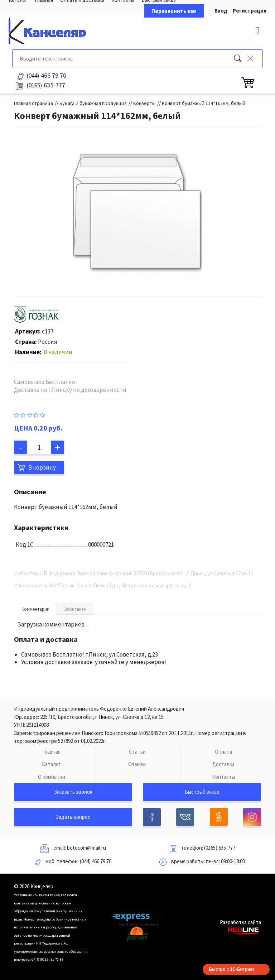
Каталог (51, 764)
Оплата (223, 752)
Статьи (137, 752)
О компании (52, 777)
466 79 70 (46, 76)
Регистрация (250, 11)
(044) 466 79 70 (96, 861)
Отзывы (137, 764)
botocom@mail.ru (86, 848)
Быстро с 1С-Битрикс (232, 969)
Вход (221, 11)
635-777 (46, 85)
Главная (51, 752)
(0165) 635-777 (220, 848)
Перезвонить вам (174, 11)
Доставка (223, 764)
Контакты (223, 777)
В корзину (42, 467)
